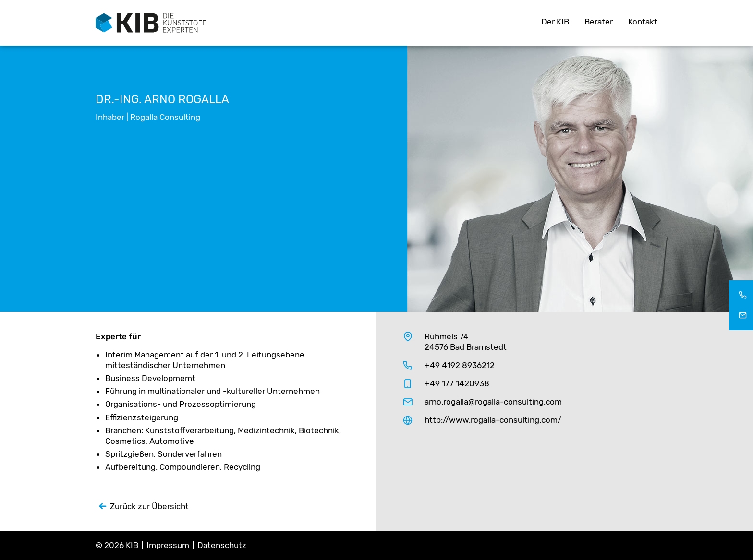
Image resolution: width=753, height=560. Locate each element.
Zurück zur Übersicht (149, 506)
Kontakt (643, 22)
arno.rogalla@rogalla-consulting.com (493, 402)
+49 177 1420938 (457, 383)
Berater (599, 22)
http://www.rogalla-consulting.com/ (493, 420)
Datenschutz (222, 545)
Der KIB (555, 22)
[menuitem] (555, 23)
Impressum (168, 545)
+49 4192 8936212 (460, 365)
